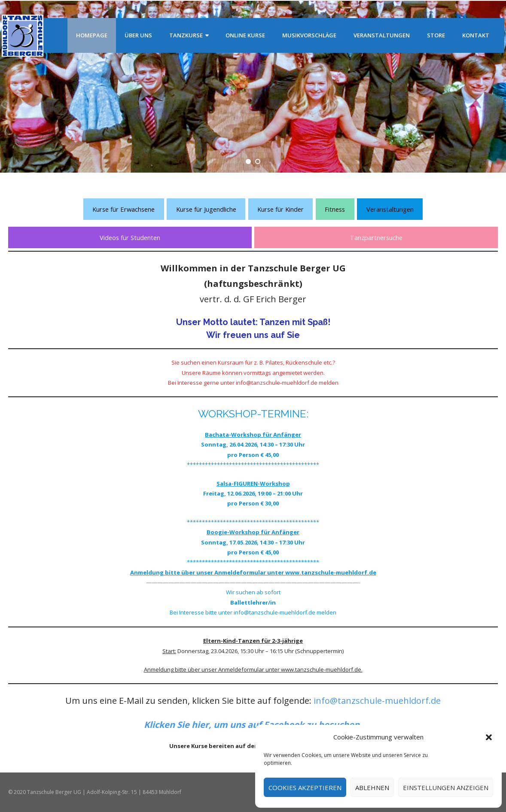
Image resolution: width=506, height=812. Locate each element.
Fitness (335, 209)
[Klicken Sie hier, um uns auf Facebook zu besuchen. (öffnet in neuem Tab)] (253, 725)
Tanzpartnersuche (376, 237)
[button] (489, 737)
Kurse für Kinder (280, 209)
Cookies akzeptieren (305, 788)
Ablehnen (372, 788)
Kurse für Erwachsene (123, 209)
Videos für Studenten (130, 237)
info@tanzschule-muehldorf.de (377, 701)
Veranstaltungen (390, 209)
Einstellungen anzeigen (446, 788)
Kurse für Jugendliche (206, 209)
